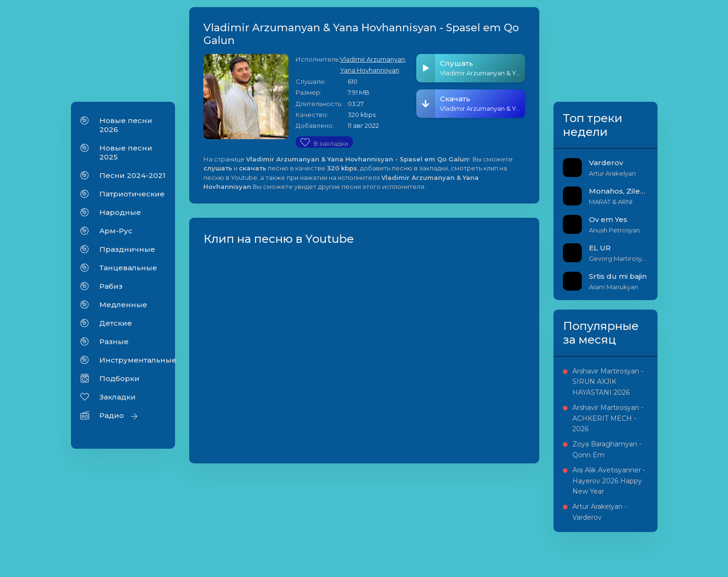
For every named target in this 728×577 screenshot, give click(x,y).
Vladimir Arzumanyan (373, 59)
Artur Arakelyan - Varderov (600, 512)
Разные (114, 342)
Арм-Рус (116, 231)
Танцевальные (128, 268)
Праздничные (127, 249)
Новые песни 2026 (126, 125)
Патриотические (132, 194)
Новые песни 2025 (126, 152)
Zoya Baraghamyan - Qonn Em (607, 449)
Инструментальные (132, 360)
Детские (116, 323)
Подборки (119, 378)
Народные (120, 212)
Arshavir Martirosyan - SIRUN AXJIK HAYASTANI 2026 (608, 382)
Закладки (118, 397)
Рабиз (111, 286)
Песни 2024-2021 (132, 175)
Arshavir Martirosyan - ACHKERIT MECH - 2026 (608, 418)
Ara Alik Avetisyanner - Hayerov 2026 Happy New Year (609, 481)
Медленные (123, 305)
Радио (112, 415)
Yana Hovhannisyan (370, 70)
